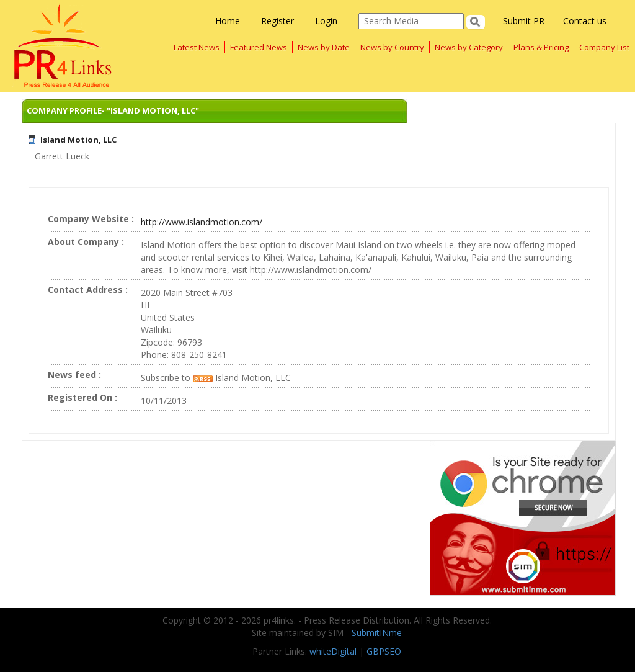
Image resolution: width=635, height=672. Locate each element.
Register (278, 21)
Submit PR (524, 21)
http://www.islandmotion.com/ (202, 222)
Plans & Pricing (541, 47)
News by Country (392, 47)
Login (326, 21)
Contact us (585, 21)
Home (228, 21)
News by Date (324, 47)
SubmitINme (377, 633)
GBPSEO (384, 651)
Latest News (197, 47)
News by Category (469, 47)
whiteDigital (333, 651)
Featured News (259, 47)
